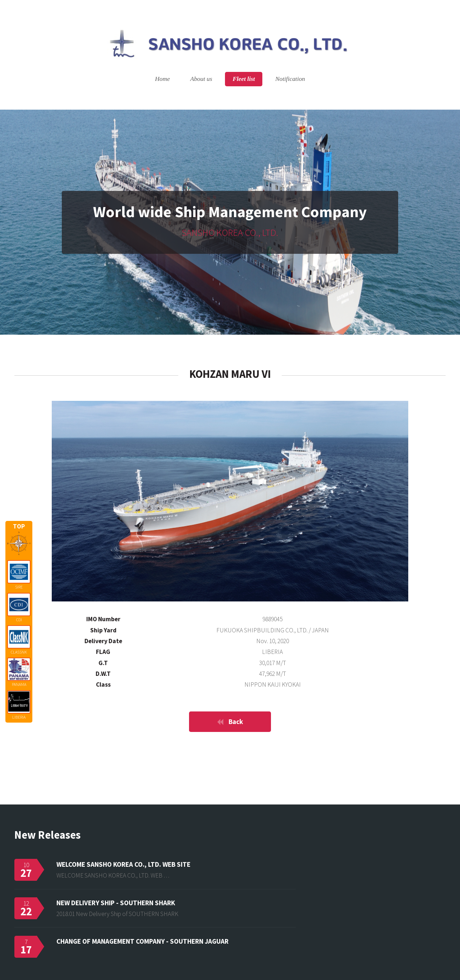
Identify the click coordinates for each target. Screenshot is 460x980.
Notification (290, 79)
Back (236, 722)
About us (201, 79)
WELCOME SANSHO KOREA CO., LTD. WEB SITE (123, 864)
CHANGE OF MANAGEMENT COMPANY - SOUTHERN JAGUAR (142, 941)
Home (162, 79)
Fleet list (244, 79)
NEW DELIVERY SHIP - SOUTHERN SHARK (116, 903)
